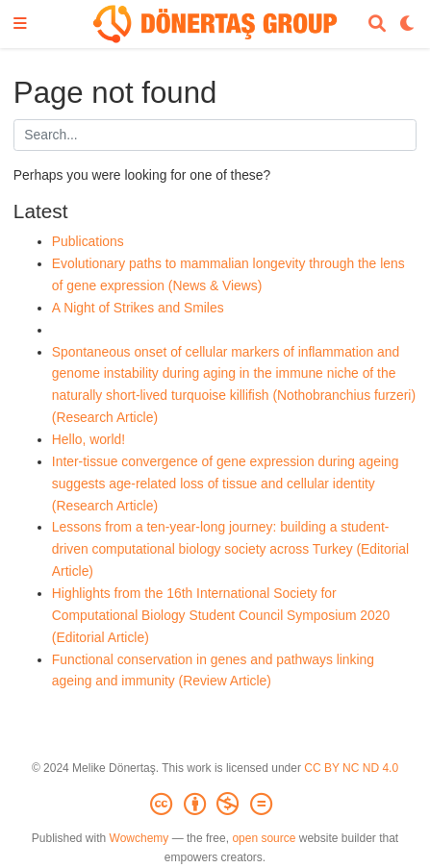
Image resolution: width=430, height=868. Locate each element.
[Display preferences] (408, 25)
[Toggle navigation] (20, 25)
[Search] (377, 25)
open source (264, 838)
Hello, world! (89, 439)
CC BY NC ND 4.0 (351, 768)
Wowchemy (139, 838)
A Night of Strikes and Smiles (138, 308)
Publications (88, 241)
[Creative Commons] (215, 805)
